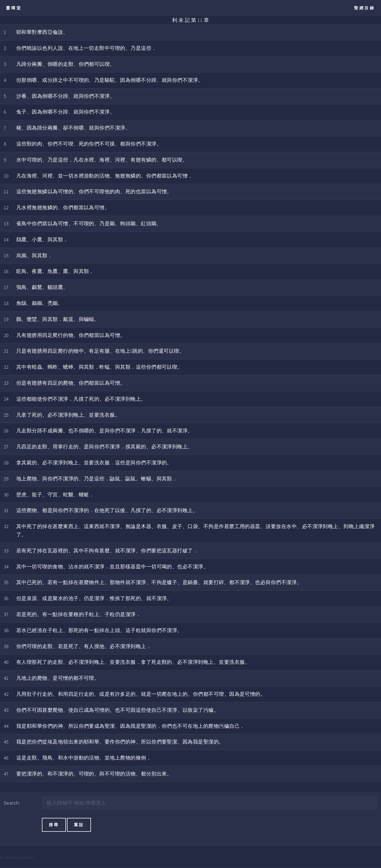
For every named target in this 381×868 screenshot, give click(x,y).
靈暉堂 (14, 8)
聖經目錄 (365, 8)
